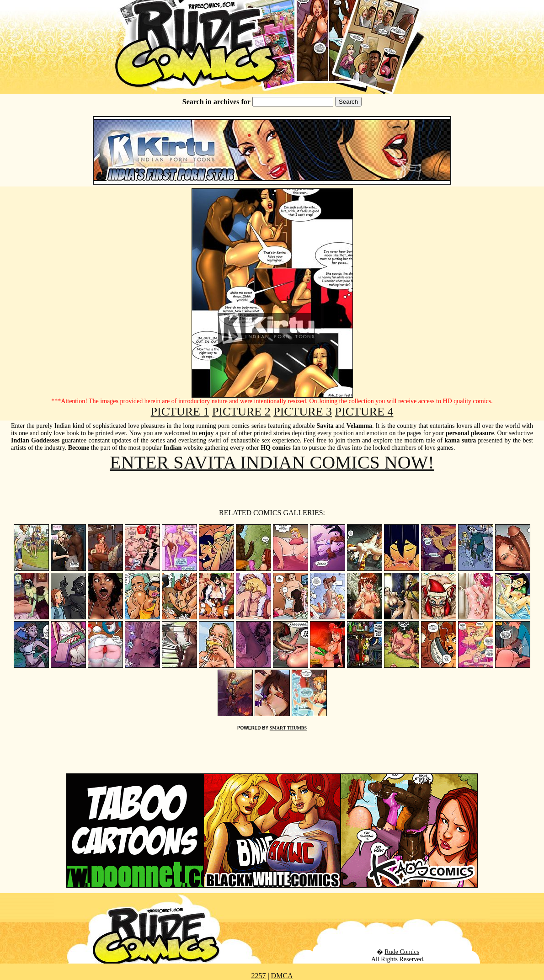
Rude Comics (402, 952)
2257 (258, 976)
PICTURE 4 (364, 412)
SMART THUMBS (288, 728)
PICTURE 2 (241, 412)
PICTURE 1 (180, 412)
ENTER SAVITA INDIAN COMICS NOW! (272, 462)
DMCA (282, 976)
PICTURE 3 (303, 412)
